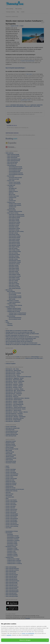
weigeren (9, 635)
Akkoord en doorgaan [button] (25, 640)
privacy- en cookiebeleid (28, 633)
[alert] (25, 322)
